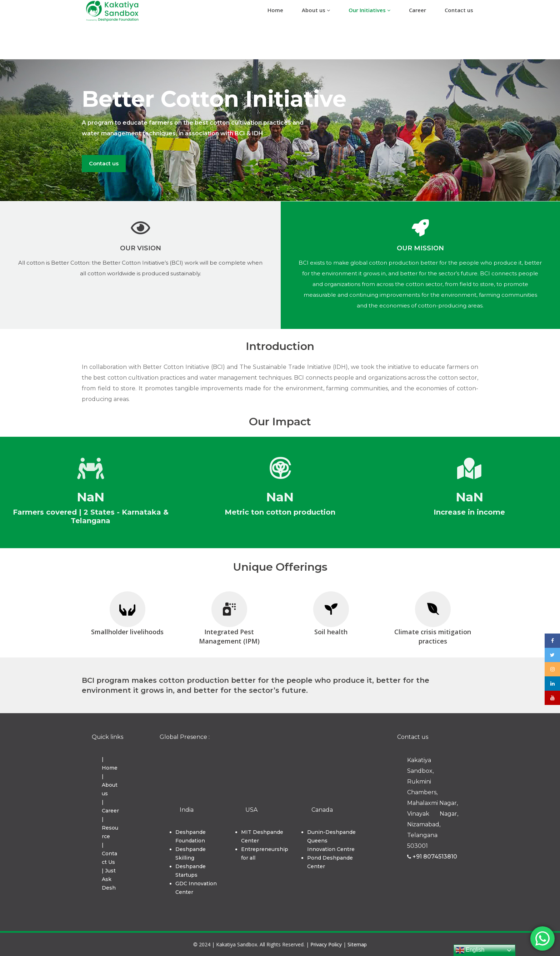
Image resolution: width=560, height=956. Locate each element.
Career (417, 10)
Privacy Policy (326, 944)
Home (275, 10)
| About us (110, 785)
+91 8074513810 (432, 857)
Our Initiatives (369, 10)
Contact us (459, 10)
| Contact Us (109, 854)
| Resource (110, 828)
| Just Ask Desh (109, 879)
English (470, 950)
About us (316, 10)
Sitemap (357, 944)
